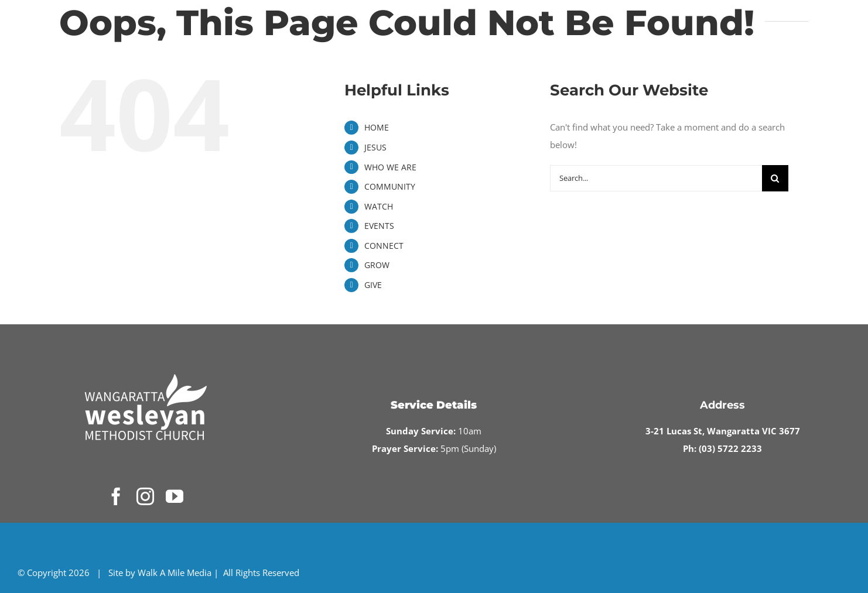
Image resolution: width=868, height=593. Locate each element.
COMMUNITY (390, 186)
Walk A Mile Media (175, 573)
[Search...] (656, 178)
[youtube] (175, 496)
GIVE (373, 285)
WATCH (379, 206)
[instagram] (145, 496)
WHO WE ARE (390, 167)
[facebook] (116, 496)
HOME (377, 127)
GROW (377, 265)
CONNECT (384, 246)
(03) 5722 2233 (730, 448)
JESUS (375, 147)
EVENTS (379, 226)
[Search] (775, 178)
